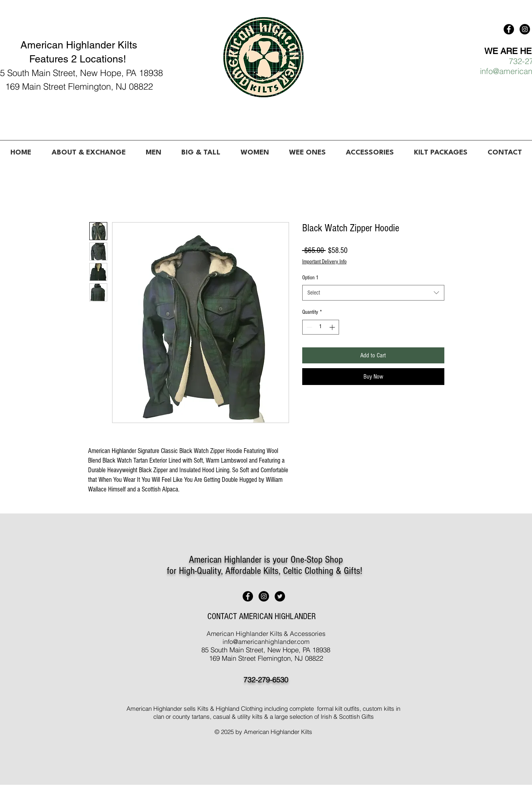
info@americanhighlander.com (266, 642)
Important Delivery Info (324, 262)
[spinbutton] (321, 327)
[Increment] (333, 327)
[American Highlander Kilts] (509, 29)
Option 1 (310, 278)
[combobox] (373, 293)
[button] (154, 149)
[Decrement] (308, 327)
